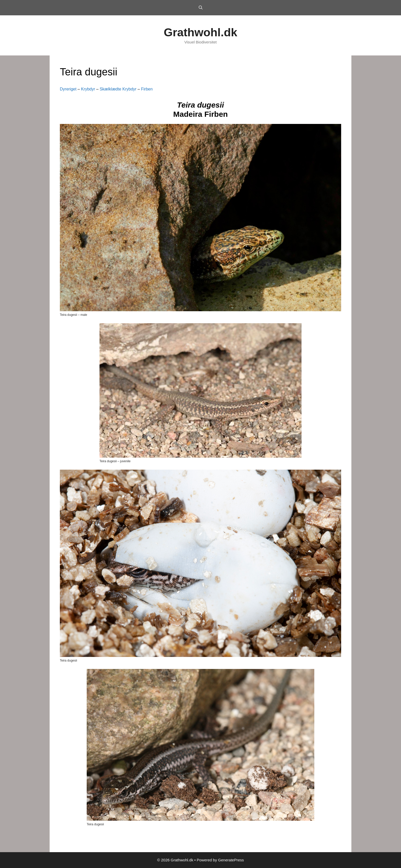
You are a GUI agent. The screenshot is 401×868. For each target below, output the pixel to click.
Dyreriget (68, 89)
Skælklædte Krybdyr (118, 89)
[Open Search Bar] (200, 8)
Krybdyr (88, 89)
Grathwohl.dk (201, 32)
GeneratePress (231, 860)
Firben (147, 89)
